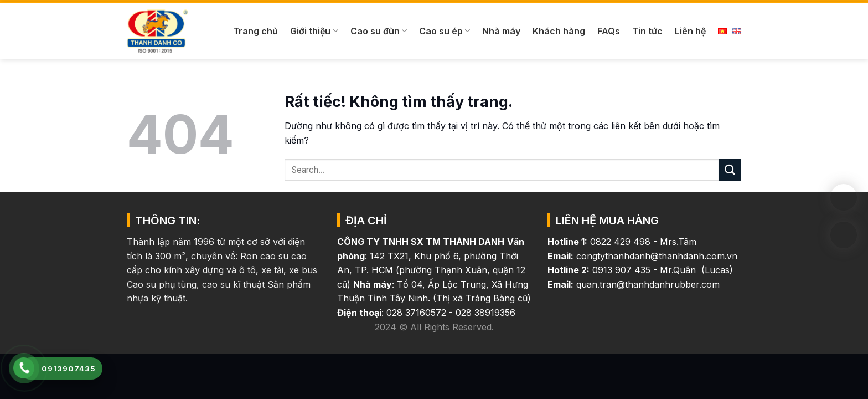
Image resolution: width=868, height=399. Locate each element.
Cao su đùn (379, 31)
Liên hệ (690, 31)
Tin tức (647, 31)
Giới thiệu (314, 31)
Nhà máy (501, 31)
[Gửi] (730, 170)
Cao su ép (445, 31)
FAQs (609, 31)
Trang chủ (255, 31)
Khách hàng (559, 31)
